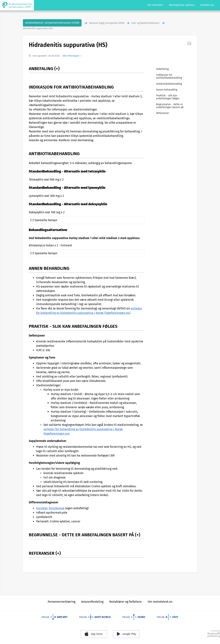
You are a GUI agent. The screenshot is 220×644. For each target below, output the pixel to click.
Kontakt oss (207, 5)
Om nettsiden (155, 5)
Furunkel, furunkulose (50, 508)
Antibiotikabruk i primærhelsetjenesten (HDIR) (52, 23)
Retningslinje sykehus (182, 5)
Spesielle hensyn (46, 220)
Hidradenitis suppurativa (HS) (38, 28)
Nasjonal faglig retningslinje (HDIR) (107, 23)
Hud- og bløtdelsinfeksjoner (146, 23)
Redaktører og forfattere (125, 602)
